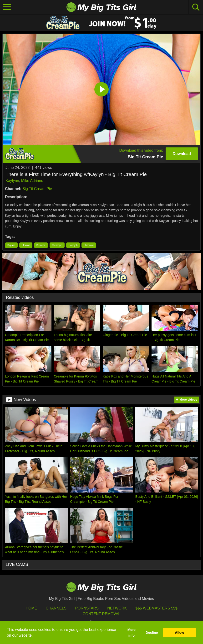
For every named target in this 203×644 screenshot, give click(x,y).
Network (117, 608)
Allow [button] (179, 633)
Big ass (11, 245)
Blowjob (26, 245)
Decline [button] (152, 633)
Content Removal (102, 614)
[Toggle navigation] (7, 7)
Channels (56, 608)
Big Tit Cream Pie (37, 189)
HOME (31, 608)
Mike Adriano (32, 181)
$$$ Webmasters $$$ (157, 608)
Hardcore (89, 245)
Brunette (41, 245)
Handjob (73, 245)
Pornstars (87, 608)
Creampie (57, 245)
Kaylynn (12, 181)
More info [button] (132, 633)
